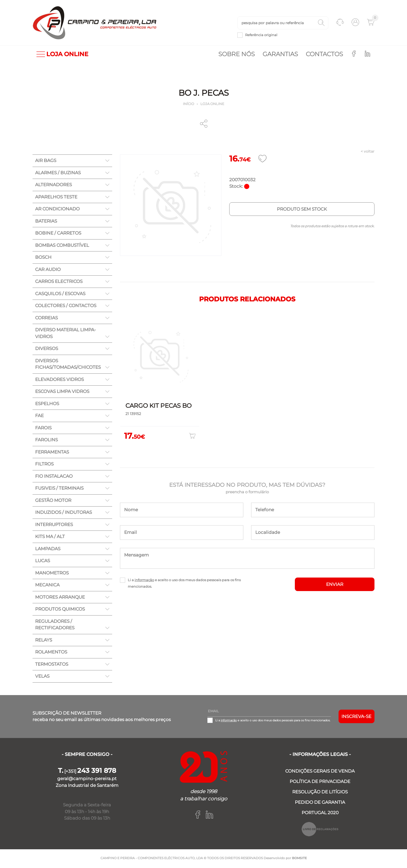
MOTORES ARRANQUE (60, 598)
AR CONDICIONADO (57, 210)
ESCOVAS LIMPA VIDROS (62, 392)
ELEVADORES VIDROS (59, 380)
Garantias (280, 55)
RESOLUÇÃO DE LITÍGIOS (320, 793)
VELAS (42, 677)
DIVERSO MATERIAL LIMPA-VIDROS (66, 334)
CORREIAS (46, 319)
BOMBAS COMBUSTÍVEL (62, 246)
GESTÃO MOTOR (53, 501)
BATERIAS (46, 222)
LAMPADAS (48, 550)
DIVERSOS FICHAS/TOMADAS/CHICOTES (68, 365)
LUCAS (43, 562)
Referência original (261, 35)
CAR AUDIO (48, 270)
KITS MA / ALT (50, 537)
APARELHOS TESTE (56, 198)
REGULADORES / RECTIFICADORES (55, 626)
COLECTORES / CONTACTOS (66, 307)
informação (144, 581)
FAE (39, 417)
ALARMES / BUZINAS (58, 174)
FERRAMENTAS (52, 453)
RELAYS (44, 641)
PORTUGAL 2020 (320, 814)
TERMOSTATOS (52, 665)
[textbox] (283, 23)
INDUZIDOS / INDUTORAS (63, 513)
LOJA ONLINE (62, 55)
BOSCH (43, 258)
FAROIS (43, 429)
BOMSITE (299, 859)
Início (189, 105)
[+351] (87, 772)
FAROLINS (46, 441)
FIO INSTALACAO (54, 477)
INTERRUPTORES (54, 526)
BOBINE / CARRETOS (58, 234)
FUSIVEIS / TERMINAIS (59, 489)
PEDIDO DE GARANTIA (320, 803)
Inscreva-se (356, 717)
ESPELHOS (47, 405)
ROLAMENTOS (51, 653)
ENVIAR (335, 585)
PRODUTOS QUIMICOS (60, 610)
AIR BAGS (46, 161)
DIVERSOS (47, 349)
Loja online (212, 105)
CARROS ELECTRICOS (59, 282)
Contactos (324, 55)
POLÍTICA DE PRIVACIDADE (320, 782)
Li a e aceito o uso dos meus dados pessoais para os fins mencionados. (184, 584)
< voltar (368, 152)
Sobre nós (237, 55)
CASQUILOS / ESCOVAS (60, 295)
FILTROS (44, 465)
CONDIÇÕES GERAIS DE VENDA (320, 772)
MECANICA (47, 586)
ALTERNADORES (53, 186)
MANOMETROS (52, 574)
